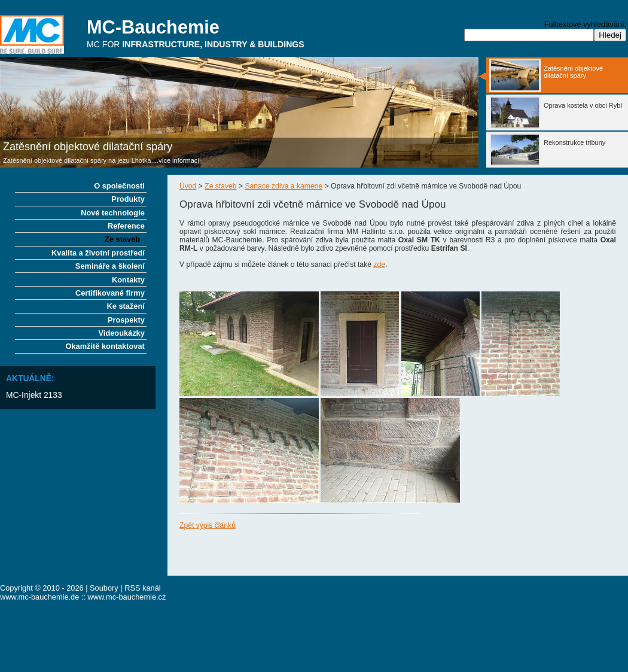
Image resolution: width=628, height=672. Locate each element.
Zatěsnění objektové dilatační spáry (88, 147)
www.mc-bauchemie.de (39, 597)
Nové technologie (113, 213)
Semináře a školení (110, 266)
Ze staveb (220, 186)
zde (379, 264)
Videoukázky (122, 333)
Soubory (104, 588)
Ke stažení (126, 306)
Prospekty (126, 320)
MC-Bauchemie (153, 27)
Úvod (188, 186)
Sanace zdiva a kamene (284, 186)
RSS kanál (142, 588)
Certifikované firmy (110, 293)
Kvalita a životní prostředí (98, 253)
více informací (179, 160)
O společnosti (119, 186)
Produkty (128, 199)
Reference (126, 226)
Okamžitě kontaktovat (105, 346)
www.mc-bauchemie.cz (127, 597)
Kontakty (128, 280)
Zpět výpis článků (208, 525)
